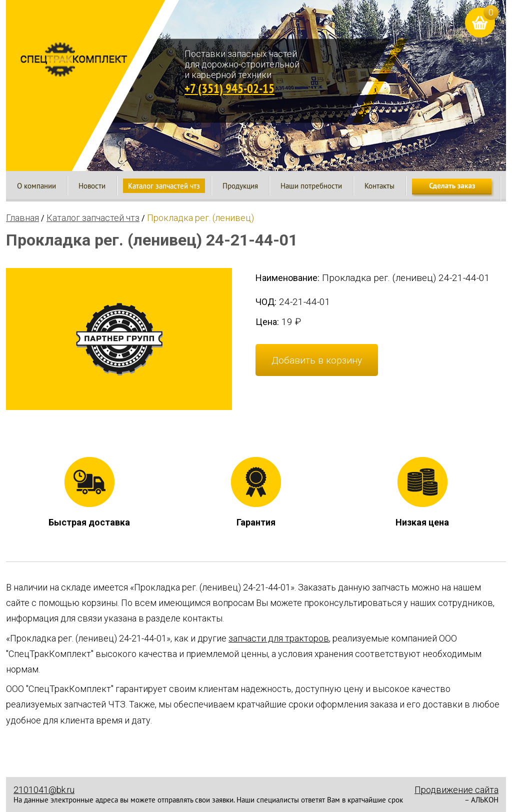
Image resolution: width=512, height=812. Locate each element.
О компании (36, 186)
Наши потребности (311, 186)
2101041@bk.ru (44, 790)
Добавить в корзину (317, 360)
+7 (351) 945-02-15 (229, 88)
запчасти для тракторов (279, 638)
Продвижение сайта (456, 790)
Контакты (379, 186)
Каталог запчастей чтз (164, 186)
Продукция (240, 186)
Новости (92, 186)
